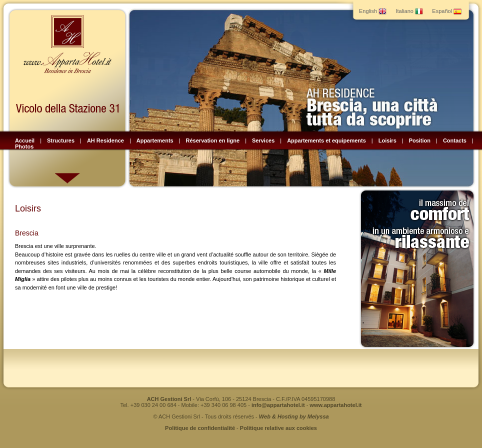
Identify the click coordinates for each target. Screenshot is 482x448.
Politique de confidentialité (200, 428)
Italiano (409, 11)
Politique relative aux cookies (278, 428)
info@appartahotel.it (278, 405)
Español (447, 11)
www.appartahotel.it (335, 405)
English (373, 11)
